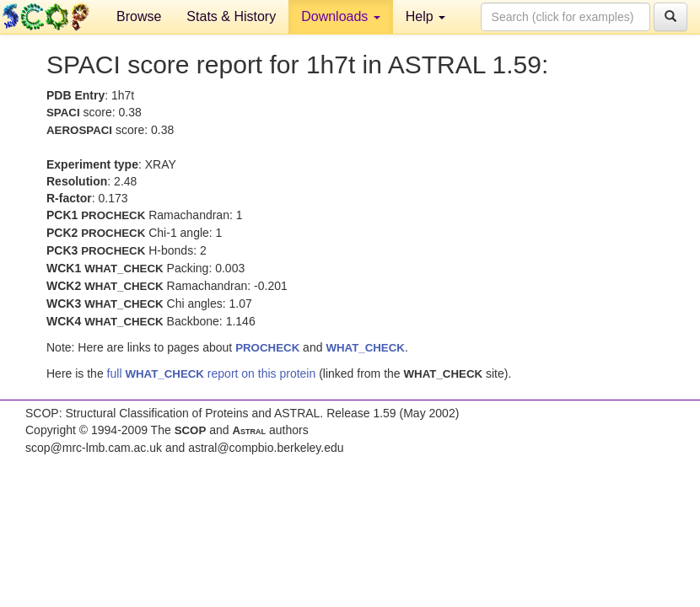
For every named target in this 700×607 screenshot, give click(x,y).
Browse (139, 16)
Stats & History (231, 16)
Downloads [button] (341, 16)
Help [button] (425, 16)
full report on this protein (212, 373)
